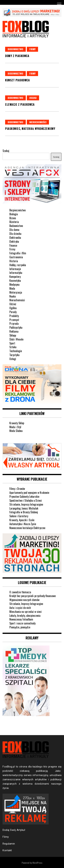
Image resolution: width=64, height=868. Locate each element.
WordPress (37, 863)
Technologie (16, 351)
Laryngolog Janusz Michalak (24, 508)
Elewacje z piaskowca (20, 104)
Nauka (13, 296)
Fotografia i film (18, 253)
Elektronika (15, 238)
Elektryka (14, 241)
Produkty (14, 316)
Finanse (13, 245)
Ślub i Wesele (16, 339)
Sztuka (13, 347)
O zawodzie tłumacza (20, 592)
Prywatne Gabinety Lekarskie (24, 497)
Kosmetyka (15, 281)
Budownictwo (15, 49)
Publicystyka (16, 327)
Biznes (13, 218)
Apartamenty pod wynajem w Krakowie (29, 493)
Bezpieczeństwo (17, 210)
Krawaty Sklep (17, 423)
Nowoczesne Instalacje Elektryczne (27, 528)
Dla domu (14, 230)
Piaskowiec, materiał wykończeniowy (30, 129)
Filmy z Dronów (17, 489)
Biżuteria (14, 222)
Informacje (15, 269)
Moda (12, 288)
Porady (13, 312)
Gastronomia (16, 257)
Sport (12, 343)
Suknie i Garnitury (19, 516)
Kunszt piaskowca (17, 80)
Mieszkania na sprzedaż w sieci (26, 612)
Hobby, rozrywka (18, 265)
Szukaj (6, 151)
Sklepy (13, 335)
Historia (14, 261)
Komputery (15, 277)
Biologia (14, 214)
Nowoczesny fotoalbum (21, 619)
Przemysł (14, 320)
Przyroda (14, 324)
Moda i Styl (15, 427)
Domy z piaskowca (17, 56)
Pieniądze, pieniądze (20, 627)
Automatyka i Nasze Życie (23, 524)
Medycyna (14, 284)
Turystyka (14, 355)
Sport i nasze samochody (22, 623)
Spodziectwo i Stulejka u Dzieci (26, 500)
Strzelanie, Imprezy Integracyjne (26, 504)
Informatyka (16, 273)
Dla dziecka (15, 234)
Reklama (14, 331)
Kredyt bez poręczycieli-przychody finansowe (33, 596)
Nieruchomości (38, 122)
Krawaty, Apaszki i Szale (22, 520)
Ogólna (13, 308)
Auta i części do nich (20, 608)
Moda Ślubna (16, 431)
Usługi (33, 98)
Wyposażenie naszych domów (24, 600)
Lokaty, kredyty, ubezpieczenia (25, 616)
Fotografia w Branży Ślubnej (24, 512)
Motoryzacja (16, 292)
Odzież (13, 304)
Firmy (32, 49)
